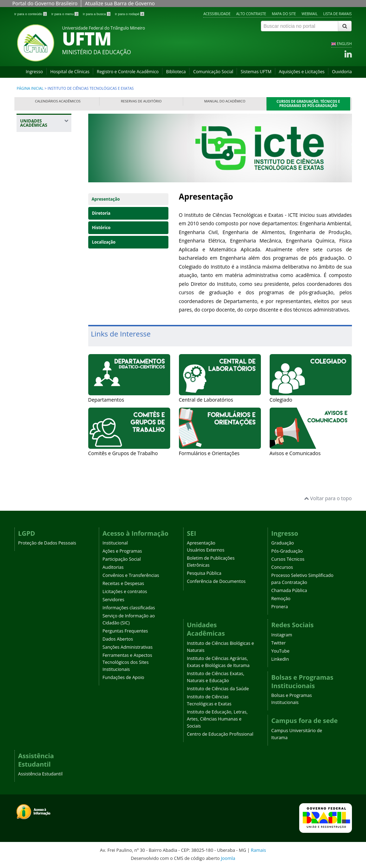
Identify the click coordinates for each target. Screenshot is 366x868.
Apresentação (106, 199)
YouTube (281, 651)
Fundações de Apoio (124, 677)
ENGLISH (344, 44)
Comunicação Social (213, 72)
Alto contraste (251, 14)
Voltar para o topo (328, 498)
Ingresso (34, 72)
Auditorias (113, 567)
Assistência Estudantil (40, 774)
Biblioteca (176, 72)
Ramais (259, 850)
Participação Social (122, 559)
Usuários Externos (206, 550)
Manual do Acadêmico (225, 101)
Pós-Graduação (287, 551)
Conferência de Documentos (216, 581)
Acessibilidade (217, 14)
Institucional (115, 543)
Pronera (280, 607)
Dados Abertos (118, 639)
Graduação (283, 543)
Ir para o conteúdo (31, 14)
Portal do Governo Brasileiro (45, 3)
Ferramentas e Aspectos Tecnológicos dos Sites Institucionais (127, 662)
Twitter (279, 643)
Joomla (228, 858)
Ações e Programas (122, 551)
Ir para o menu (65, 14)
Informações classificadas (129, 608)
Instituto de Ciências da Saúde (218, 689)
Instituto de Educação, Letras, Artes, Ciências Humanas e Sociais (217, 719)
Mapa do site (284, 14)
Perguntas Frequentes (125, 631)
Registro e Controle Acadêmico (128, 72)
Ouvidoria (342, 72)
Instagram (282, 635)
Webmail (310, 14)
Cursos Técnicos (288, 559)
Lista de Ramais (337, 14)
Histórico (101, 228)
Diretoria (101, 213)
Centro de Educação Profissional (220, 734)
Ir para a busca (97, 14)
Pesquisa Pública (204, 573)
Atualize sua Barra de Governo (120, 3)
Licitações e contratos (125, 592)
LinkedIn (280, 659)
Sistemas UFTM (256, 72)
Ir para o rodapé (130, 14)
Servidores (114, 600)
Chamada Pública (289, 590)
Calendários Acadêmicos (58, 101)
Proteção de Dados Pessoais (47, 543)
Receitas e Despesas (123, 583)
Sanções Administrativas (128, 647)
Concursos (282, 567)
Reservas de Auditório (141, 101)
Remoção (281, 599)
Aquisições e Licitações (302, 72)
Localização (104, 242)
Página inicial (30, 88)
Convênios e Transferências (131, 575)
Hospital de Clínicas (70, 72)
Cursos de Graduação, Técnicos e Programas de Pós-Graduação (309, 104)
